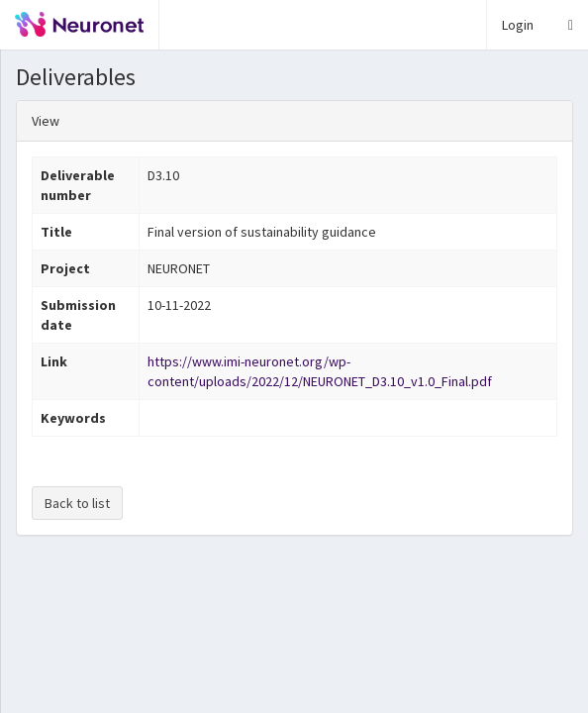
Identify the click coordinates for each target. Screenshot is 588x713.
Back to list (77, 503)
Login (518, 25)
